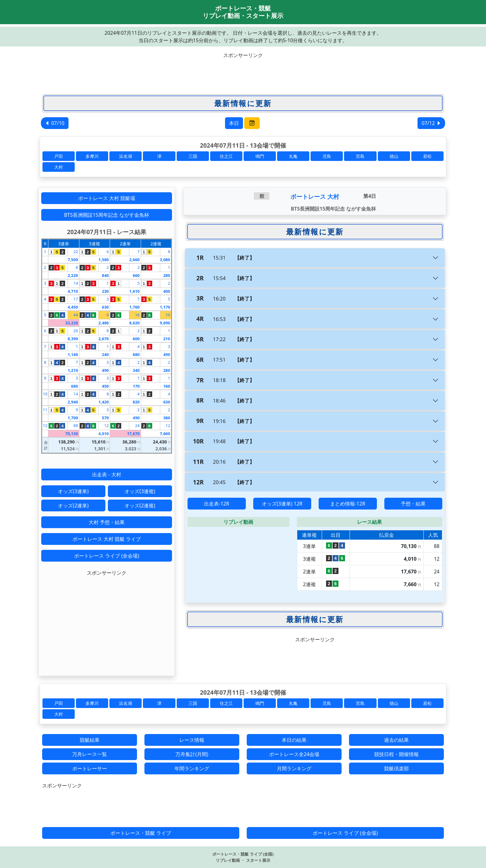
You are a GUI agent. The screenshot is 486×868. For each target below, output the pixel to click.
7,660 (165, 434)
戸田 (59, 156)
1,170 (165, 307)
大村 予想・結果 (107, 522)
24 (137, 425)
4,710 (73, 291)
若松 (427, 156)
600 (136, 339)
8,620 (134, 323)
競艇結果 (90, 740)
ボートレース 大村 (315, 196)
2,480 (104, 323)
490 (167, 354)
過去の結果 (396, 740)
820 (136, 402)
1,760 (134, 307)
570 (105, 418)
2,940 (73, 402)
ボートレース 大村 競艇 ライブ (107, 539)
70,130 (72, 434)
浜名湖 (126, 156)
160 (167, 386)
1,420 (104, 402)
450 (105, 386)
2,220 (73, 275)
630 (105, 307)
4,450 (73, 307)
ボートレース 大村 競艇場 (107, 198)
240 (105, 354)
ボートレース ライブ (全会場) (107, 556)
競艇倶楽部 (396, 768)
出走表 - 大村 (106, 474)
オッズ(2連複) (140, 505)
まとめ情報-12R (348, 504)
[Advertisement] (243, 73)
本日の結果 (294, 740)
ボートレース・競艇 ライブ (141, 833)
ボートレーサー (90, 768)
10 (168, 315)
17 (76, 299)
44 (76, 315)
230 (105, 291)
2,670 (104, 339)
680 (74, 386)
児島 (327, 156)
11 (45, 410)
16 (137, 315)
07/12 (431, 123)
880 (136, 354)
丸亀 (293, 156)
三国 (193, 156)
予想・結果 (413, 504)
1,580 (104, 260)
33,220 (72, 323)
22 (76, 251)
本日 (234, 123)
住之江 (226, 156)
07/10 (55, 123)
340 (136, 370)
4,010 (104, 434)
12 (45, 425)
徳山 (394, 156)
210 (167, 339)
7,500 (73, 260)
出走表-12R (216, 504)
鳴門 (260, 156)
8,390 (73, 339)
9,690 (165, 323)
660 (136, 275)
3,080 (165, 260)
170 (136, 386)
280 (167, 275)
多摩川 (92, 156)
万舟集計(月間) (192, 754)
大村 (59, 167)
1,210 (73, 370)
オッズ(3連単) (73, 491)
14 (76, 283)
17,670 (133, 434)
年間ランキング (192, 768)
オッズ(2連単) (73, 505)
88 (76, 425)
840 (105, 275)
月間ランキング (294, 768)
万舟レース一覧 (90, 754)
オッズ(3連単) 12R (282, 504)
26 (76, 331)
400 (167, 291)
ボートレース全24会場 (294, 754)
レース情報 (192, 740)
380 (167, 418)
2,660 (134, 260)
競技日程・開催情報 (396, 754)
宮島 (360, 156)
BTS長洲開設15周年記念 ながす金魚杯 (107, 215)
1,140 (73, 354)
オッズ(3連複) (140, 491)
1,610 (134, 291)
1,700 (73, 418)
